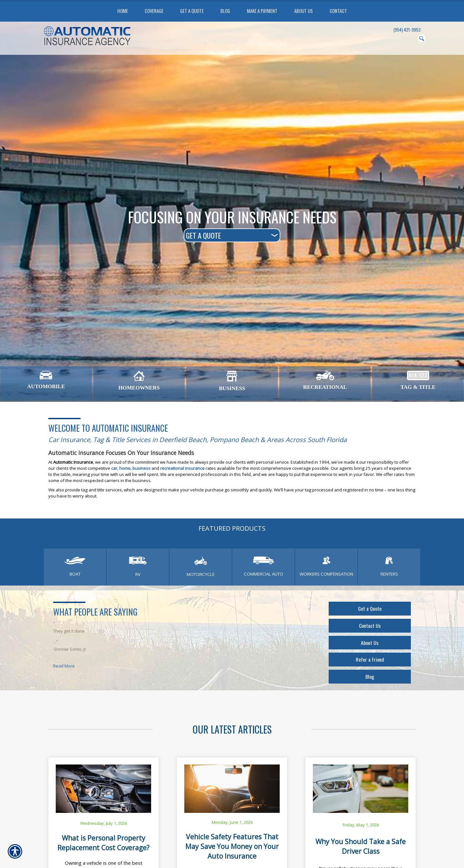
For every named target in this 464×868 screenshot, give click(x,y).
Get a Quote (370, 609)
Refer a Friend (370, 662)
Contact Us (370, 626)
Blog (370, 679)
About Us (370, 644)
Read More (64, 666)
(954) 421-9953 (407, 30)
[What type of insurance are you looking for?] (232, 235)
